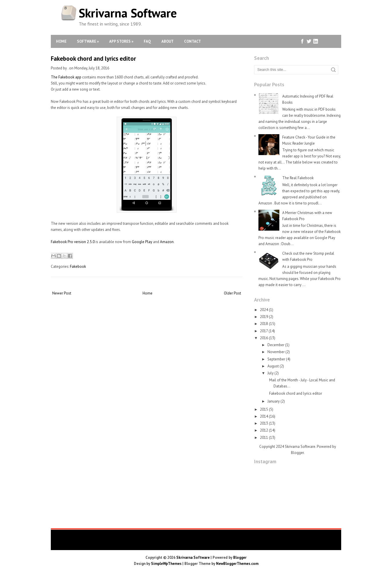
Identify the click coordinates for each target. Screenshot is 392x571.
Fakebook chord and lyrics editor (93, 59)
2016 (264, 338)
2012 (264, 430)
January (274, 401)
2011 (264, 438)
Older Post (232, 293)
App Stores (121, 41)
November (276, 352)
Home (61, 41)
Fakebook (78, 266)
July (270, 373)
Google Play (142, 242)
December (276, 345)
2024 (264, 310)
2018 (264, 324)
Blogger (297, 453)
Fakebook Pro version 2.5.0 (73, 242)
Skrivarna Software (128, 13)
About (168, 41)
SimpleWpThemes (166, 564)
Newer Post (62, 293)
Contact (193, 41)
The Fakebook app (66, 77)
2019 (264, 317)
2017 (264, 331)
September (276, 359)
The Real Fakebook (298, 178)
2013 (264, 423)
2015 (264, 409)
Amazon (167, 242)
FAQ (147, 41)
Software (88, 41)
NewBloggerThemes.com (237, 564)
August (273, 366)
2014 (264, 416)
